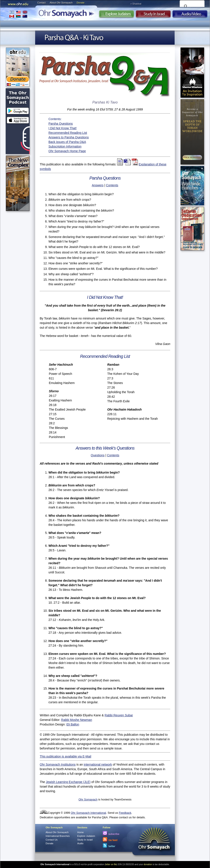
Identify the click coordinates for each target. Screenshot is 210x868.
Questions (98, 455)
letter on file (111, 864)
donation (148, 864)
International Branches (18, 14)
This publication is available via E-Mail (65, 756)
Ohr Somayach (88, 799)
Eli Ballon (73, 724)
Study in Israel (153, 15)
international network (98, 764)
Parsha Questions (61, 124)
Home (80, 832)
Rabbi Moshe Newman (77, 720)
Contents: (55, 119)
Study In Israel (85, 840)
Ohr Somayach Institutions (58, 764)
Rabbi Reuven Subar (119, 715)
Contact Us (52, 840)
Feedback (125, 813)
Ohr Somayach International (88, 813)
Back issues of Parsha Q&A (67, 142)
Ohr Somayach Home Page (67, 151)
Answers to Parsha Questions (69, 137)
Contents (112, 185)
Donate (80, 3)
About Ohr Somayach (61, 3)
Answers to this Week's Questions (105, 448)
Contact (41, 3)
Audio (190, 15)
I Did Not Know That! (63, 128)
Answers (98, 185)
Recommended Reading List (68, 133)
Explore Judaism (116, 15)
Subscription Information (65, 146)
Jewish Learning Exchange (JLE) (68, 782)
